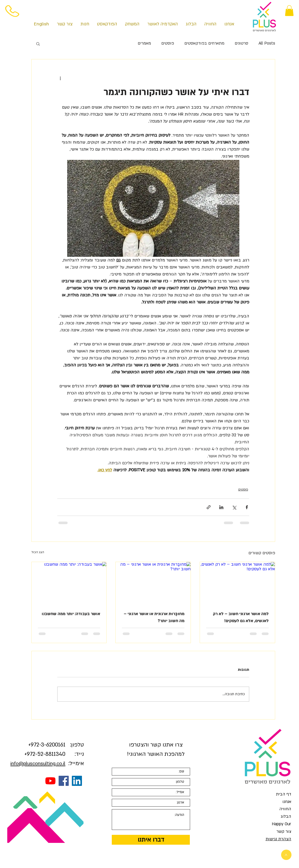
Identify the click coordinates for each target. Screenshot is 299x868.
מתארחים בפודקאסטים (204, 43)
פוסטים (168, 43)
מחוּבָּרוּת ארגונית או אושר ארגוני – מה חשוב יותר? (154, 617)
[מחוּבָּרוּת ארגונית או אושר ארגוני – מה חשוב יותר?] (153, 583)
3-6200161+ (47, 745)
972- (36, 745)
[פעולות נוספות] (60, 78)
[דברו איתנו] (151, 840)
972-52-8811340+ (45, 754)
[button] (289, 11)
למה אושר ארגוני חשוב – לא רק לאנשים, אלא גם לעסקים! (241, 617)
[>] (286, 855)
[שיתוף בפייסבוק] (247, 507)
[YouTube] (50, 781)
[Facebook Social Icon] (64, 781)
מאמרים (144, 43)
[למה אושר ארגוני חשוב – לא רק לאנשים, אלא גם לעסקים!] (237, 583)
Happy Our (281, 824)
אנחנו (287, 802)
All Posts (267, 43)
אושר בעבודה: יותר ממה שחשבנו (71, 614)
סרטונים (241, 43)
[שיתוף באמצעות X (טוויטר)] (234, 507)
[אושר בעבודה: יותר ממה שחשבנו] (69, 583)
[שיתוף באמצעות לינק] (209, 507)
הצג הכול (38, 552)
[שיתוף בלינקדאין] (221, 507)
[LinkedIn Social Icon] (77, 781)
